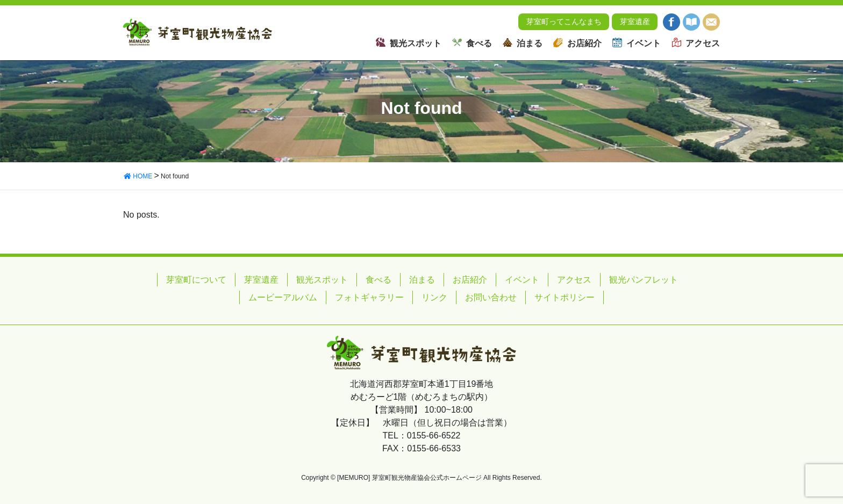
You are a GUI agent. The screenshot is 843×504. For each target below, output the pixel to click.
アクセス (574, 280)
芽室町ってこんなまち (564, 24)
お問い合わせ (491, 297)
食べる (378, 280)
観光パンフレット (644, 280)
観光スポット (322, 280)
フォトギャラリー (369, 297)
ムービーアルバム (283, 297)
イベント (522, 280)
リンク (434, 297)
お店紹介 (470, 280)
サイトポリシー (565, 297)
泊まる (422, 280)
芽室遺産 (635, 24)
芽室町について (196, 280)
